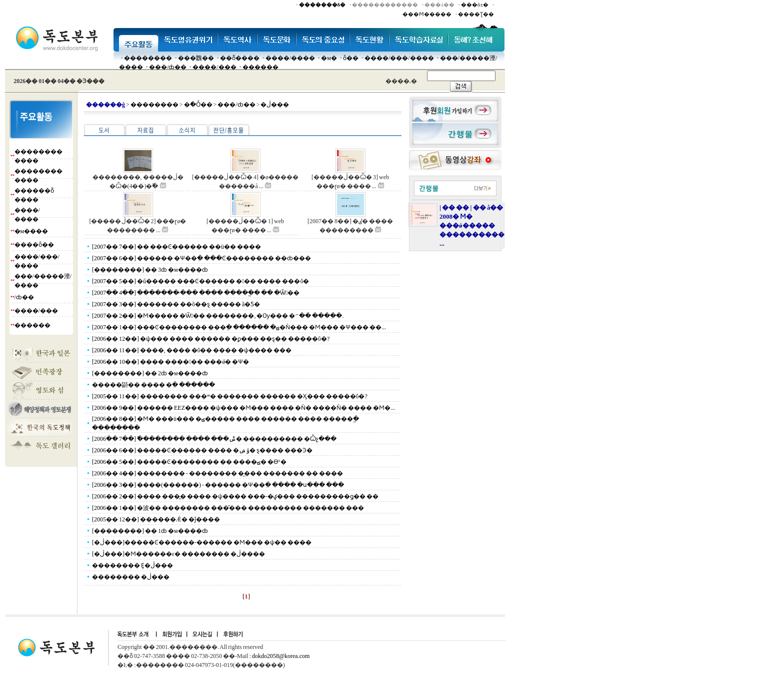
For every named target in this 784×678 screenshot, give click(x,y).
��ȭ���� (240, 58)
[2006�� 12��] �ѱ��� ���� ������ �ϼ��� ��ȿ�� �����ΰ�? (211, 339)
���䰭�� (196, 58)
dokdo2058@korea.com (281, 656)
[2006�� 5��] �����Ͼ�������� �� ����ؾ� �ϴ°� (189, 462)
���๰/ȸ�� (168, 67)
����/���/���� (399, 58)
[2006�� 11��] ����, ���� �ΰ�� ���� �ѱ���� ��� (192, 350)
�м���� (31, 231)
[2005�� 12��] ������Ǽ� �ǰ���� (156, 519)
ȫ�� (351, 58)
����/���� (290, 58)
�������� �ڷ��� (131, 577)
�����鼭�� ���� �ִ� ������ (153, 385)
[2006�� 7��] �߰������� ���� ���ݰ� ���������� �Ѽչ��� (214, 439)
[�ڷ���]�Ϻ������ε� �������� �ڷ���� (178, 554)
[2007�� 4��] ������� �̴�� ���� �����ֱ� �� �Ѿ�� (196, 293)
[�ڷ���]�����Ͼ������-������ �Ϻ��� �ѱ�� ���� (202, 542)
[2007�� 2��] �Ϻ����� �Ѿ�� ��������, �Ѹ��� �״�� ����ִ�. (218, 316)
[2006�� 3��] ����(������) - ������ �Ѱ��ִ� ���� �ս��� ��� (218, 485)
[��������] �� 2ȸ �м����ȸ (150, 373)
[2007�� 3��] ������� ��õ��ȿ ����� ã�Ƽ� (176, 304)
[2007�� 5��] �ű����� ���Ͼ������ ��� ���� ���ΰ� (200, 281)
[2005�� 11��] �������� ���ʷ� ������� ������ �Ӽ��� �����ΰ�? (230, 396)
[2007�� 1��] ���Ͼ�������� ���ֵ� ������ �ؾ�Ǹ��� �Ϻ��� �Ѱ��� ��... (239, 327)
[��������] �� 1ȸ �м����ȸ (150, 531)
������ (260, 67)
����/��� (214, 67)
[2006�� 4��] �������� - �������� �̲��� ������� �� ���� (217, 473)
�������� (148, 58)
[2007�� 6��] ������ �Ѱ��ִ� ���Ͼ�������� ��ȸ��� (201, 258)
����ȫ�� (34, 245)
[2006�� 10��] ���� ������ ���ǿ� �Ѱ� (170, 362)
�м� (329, 58)
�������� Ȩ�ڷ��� (132, 565)
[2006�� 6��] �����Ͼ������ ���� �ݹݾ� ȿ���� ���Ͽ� (202, 450)
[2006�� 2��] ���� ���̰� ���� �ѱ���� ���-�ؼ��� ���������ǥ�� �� (235, 496)
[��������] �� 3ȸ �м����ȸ (150, 270)
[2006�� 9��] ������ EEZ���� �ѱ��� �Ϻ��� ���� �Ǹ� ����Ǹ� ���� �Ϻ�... (243, 408)
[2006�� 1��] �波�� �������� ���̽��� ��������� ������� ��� (228, 508)
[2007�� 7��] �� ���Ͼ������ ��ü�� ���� (176, 247)
